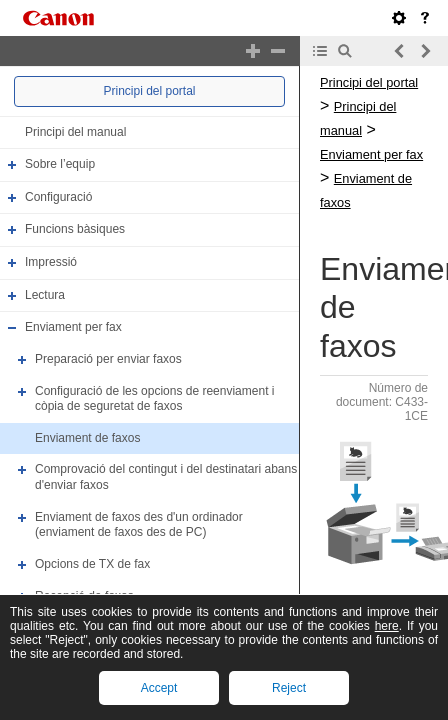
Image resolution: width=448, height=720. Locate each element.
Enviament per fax (73, 327)
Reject (289, 688)
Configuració (58, 197)
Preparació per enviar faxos (108, 359)
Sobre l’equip (60, 164)
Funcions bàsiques (75, 230)
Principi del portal (149, 91)
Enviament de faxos (87, 438)
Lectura (45, 295)
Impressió (51, 262)
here (387, 626)
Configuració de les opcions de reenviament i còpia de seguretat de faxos (154, 399)
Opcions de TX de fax (92, 564)
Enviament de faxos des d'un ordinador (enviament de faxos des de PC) (139, 525)
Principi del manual (75, 132)
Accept (159, 688)
